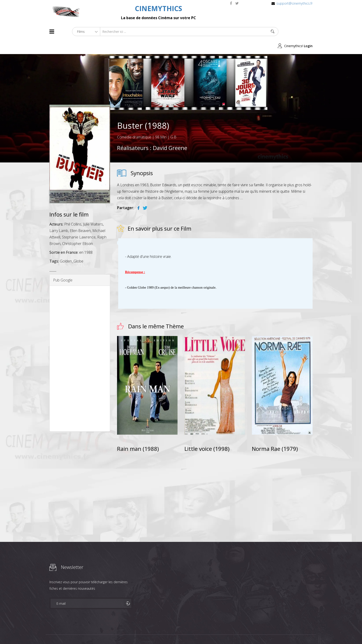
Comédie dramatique (134, 123)
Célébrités (79, 632)
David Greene (170, 133)
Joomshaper (221, 632)
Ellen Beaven (80, 216)
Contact (128, 632)
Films (63, 632)
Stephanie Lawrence (79, 223)
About (50, 632)
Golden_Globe (72, 247)
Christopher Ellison (77, 229)
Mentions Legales (104, 632)
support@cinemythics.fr (294, 3)
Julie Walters (93, 210)
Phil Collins (73, 210)
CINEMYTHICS (158, 8)
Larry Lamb (59, 216)
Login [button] (308, 32)
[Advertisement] (80, 344)
